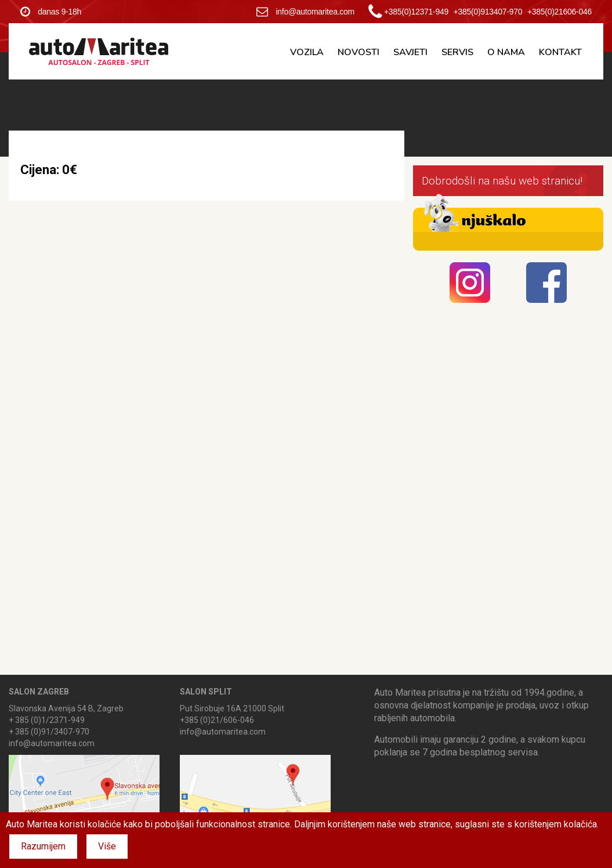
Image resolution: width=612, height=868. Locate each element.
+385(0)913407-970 (488, 12)
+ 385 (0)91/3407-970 (49, 732)
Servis (457, 52)
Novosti (358, 52)
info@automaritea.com (305, 12)
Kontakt (560, 52)
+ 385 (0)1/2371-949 (47, 720)
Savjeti (410, 52)
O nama (506, 52)
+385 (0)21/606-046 (217, 720)
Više (107, 846)
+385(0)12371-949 (416, 12)
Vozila (307, 52)
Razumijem (43, 846)
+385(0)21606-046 (560, 12)
